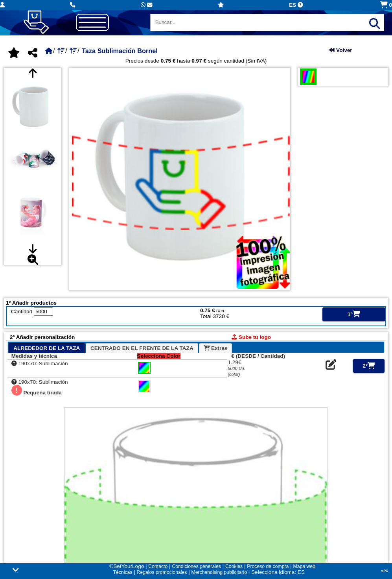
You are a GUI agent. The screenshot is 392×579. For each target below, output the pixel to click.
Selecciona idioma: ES (278, 572)
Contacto (158, 566)
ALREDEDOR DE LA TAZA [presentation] (47, 348)
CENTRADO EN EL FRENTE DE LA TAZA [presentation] (142, 348)
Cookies (234, 566)
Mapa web (304, 566)
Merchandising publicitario (219, 572)
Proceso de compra (268, 566)
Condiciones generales (196, 566)
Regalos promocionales (162, 572)
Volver (340, 50)
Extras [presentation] (215, 348)
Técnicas (122, 572)
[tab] (47, 348)
